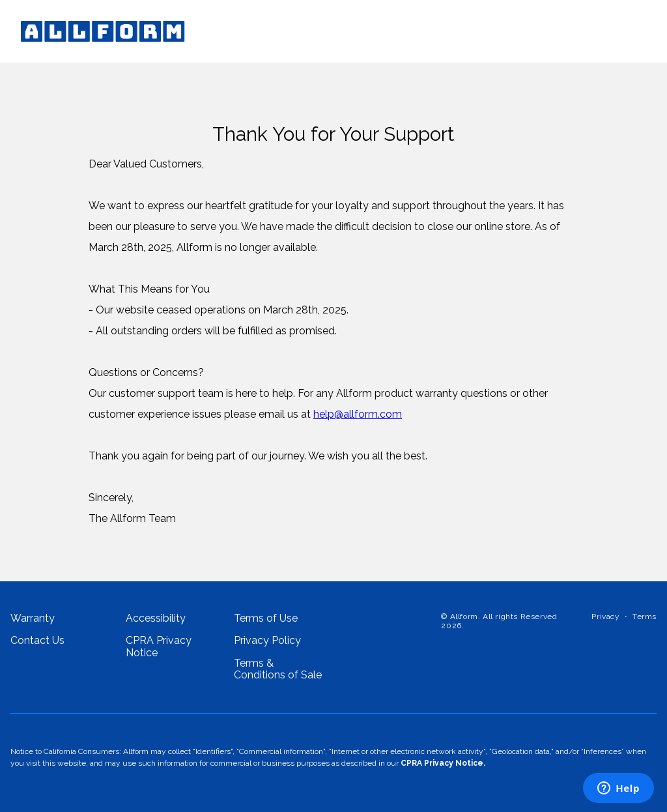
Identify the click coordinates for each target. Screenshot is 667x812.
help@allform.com (358, 414)
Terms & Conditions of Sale (278, 669)
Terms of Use (266, 618)
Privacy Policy (267, 641)
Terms (645, 617)
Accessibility (156, 618)
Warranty (33, 618)
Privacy (605, 617)
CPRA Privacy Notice (159, 646)
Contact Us (37, 641)
